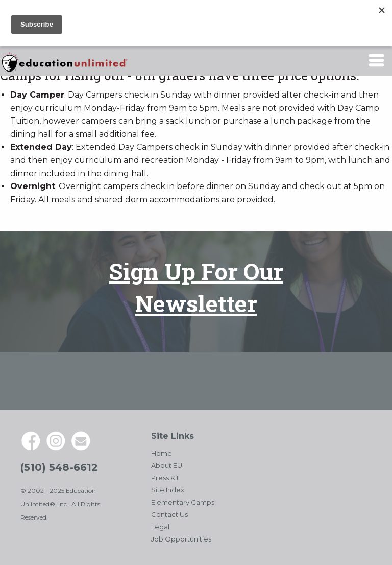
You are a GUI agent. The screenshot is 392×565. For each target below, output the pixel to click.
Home (162, 453)
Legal (160, 527)
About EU (167, 465)
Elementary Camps (183, 502)
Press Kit (165, 478)
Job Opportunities (181, 539)
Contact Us (169, 514)
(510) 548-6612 (59, 467)
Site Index (168, 490)
